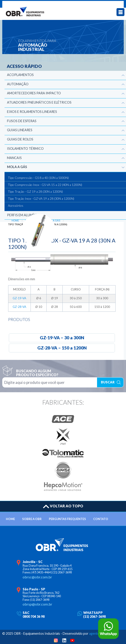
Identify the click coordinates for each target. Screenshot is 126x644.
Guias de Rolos (20, 139)
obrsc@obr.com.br (37, 577)
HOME (10, 519)
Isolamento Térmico (25, 149)
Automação (18, 84)
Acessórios (16, 206)
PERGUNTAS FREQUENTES (67, 519)
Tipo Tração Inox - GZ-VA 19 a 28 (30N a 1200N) (41, 198)
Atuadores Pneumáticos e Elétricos (39, 102)
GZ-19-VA (19, 298)
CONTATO (101, 519)
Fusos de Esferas (22, 121)
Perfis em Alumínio (23, 215)
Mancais (14, 158)
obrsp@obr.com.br (37, 604)
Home (15, 221)
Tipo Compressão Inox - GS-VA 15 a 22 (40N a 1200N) (45, 185)
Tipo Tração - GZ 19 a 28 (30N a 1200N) (35, 191)
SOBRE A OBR (32, 519)
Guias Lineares (20, 130)
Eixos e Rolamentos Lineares (32, 112)
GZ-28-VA (19, 307)
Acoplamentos (20, 75)
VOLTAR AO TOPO (63, 506)
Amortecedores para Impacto (34, 93)
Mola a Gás (17, 167)
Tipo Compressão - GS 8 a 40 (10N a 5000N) (38, 178)
